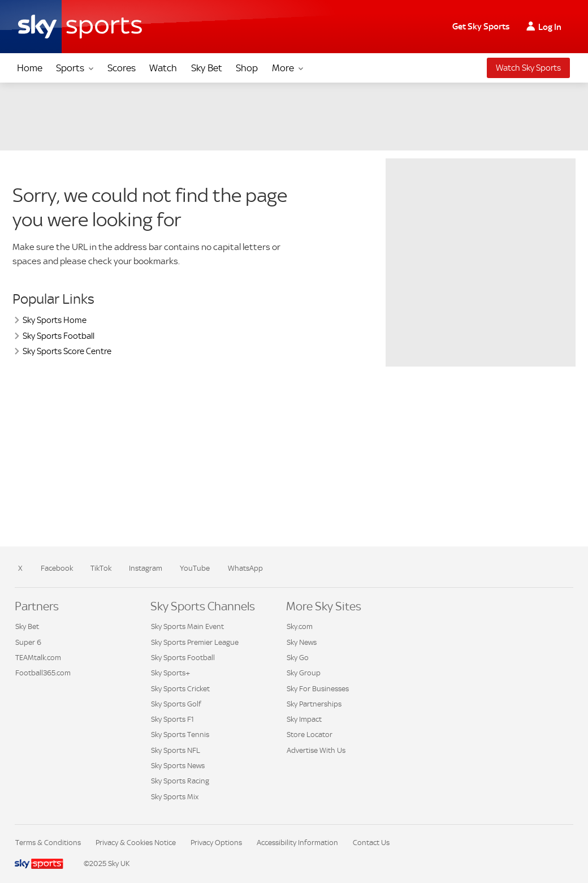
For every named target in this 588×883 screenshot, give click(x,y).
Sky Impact (304, 719)
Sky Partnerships (314, 704)
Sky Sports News (178, 766)
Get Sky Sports (481, 26)
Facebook (57, 568)
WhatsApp (245, 568)
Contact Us (371, 843)
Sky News (302, 642)
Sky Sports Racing (180, 781)
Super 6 (28, 642)
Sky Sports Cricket (180, 689)
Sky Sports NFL (176, 750)
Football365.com (43, 673)
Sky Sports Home (55, 320)
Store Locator (310, 735)
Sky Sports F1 (172, 719)
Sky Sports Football (59, 336)
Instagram (146, 568)
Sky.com (300, 626)
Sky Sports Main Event (187, 626)
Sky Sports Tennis (180, 735)
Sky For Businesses (318, 689)
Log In (550, 27)
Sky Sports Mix (175, 797)
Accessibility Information (297, 843)
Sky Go (298, 658)
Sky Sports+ (170, 673)
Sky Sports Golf (176, 704)
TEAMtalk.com (38, 658)
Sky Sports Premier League (195, 642)
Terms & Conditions (48, 843)
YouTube (195, 568)
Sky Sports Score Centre (67, 351)
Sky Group (304, 673)
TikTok (101, 568)
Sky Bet (27, 626)
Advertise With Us (316, 750)
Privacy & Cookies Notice (136, 843)
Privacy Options (216, 843)
